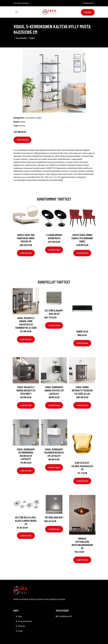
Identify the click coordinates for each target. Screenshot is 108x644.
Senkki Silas (82, 331)
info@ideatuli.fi (88, 3)
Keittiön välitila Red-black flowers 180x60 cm (26, 521)
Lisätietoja (22, 140)
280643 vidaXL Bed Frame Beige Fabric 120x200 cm (26, 238)
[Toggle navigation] (17, 12)
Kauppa (88, 12)
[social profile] (31, 3)
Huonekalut (22, 38)
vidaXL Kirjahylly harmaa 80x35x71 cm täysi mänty (26, 390)
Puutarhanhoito (25, 621)
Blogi (20, 631)
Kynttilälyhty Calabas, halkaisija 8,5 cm (82, 466)
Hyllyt (32, 38)
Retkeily (21, 626)
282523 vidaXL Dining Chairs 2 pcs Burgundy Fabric (82, 238)
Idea (20, 616)
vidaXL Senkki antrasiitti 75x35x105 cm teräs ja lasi (82, 390)
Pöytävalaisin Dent (54, 517)
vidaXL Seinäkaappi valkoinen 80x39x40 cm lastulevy (54, 453)
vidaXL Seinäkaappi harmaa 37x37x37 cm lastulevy (54, 390)
